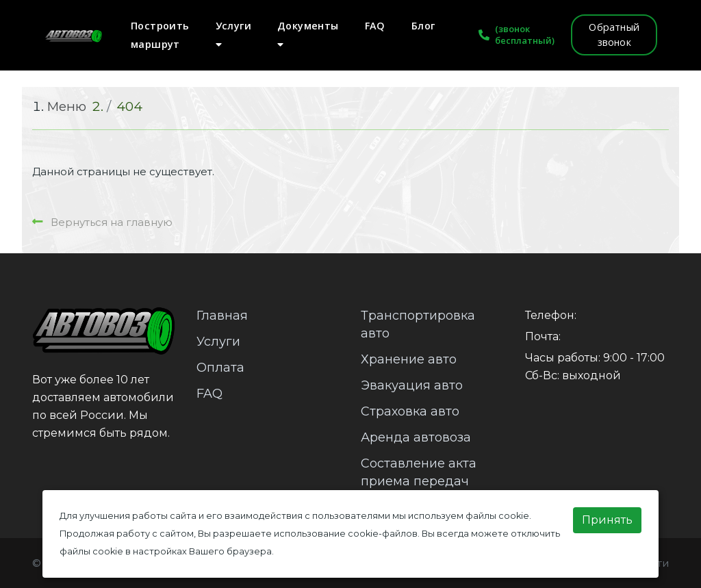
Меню (67, 106)
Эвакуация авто (412, 385)
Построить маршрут (160, 35)
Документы (308, 34)
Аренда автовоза (416, 437)
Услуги (233, 34)
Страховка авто (410, 411)
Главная (222, 316)
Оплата (220, 368)
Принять (607, 520)
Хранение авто (409, 359)
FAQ (375, 26)
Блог (423, 26)
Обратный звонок (614, 35)
